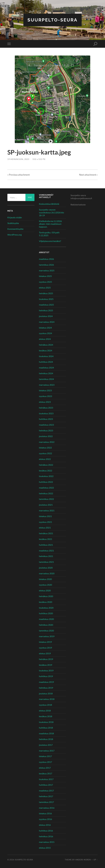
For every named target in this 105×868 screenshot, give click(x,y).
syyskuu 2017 (45, 762)
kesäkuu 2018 (46, 716)
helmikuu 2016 (46, 836)
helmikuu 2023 (46, 430)
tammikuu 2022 (46, 499)
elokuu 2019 (45, 653)
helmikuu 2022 (46, 493)
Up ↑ (96, 860)
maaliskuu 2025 (46, 305)
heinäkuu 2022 (46, 465)
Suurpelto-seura (52, 20)
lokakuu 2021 (45, 516)
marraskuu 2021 (47, 510)
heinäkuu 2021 (46, 533)
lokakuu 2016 (45, 813)
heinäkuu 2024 (46, 345)
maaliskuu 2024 (46, 368)
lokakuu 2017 (45, 756)
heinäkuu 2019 (46, 659)
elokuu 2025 (45, 288)
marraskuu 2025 (47, 270)
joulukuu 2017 (46, 745)
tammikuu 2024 (46, 379)
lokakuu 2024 (45, 328)
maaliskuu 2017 (46, 791)
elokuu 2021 (45, 528)
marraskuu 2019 (47, 636)
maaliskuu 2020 (46, 619)
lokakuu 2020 (45, 579)
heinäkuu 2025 (46, 293)
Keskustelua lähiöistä (49, 204)
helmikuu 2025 (46, 310)
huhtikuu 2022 (46, 482)
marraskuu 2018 (47, 699)
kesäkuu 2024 (46, 350)
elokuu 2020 (45, 590)
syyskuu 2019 (45, 648)
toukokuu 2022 (46, 476)
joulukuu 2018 (46, 693)
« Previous (19, 175)
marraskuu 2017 (47, 751)
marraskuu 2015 (47, 842)
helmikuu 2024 (46, 373)
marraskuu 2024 (47, 322)
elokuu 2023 (45, 402)
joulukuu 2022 (46, 436)
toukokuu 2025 (46, 299)
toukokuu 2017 (46, 779)
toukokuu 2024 (46, 356)
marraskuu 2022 (47, 442)
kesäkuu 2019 (46, 665)
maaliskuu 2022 (46, 488)
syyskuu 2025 (45, 282)
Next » (88, 175)
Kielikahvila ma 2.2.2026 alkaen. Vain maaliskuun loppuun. (50, 224)
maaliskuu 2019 (46, 682)
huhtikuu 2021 (46, 545)
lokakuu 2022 (45, 448)
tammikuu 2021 (46, 562)
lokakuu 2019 (45, 642)
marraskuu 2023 (47, 385)
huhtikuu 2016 (46, 831)
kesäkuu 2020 (46, 602)
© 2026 (11, 860)
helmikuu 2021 (46, 556)
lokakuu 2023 (45, 390)
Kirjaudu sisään (15, 217)
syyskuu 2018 (45, 705)
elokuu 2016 (45, 825)
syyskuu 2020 (45, 585)
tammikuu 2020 (46, 631)
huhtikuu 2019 (46, 676)
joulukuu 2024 (46, 316)
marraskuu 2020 (47, 573)
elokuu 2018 (45, 711)
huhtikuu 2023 (46, 419)
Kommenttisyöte (15, 229)
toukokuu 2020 (46, 608)
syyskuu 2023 (45, 396)
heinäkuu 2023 (46, 408)
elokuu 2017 (45, 768)
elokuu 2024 (45, 339)
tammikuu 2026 (46, 265)
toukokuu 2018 (46, 722)
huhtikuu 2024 (46, 362)
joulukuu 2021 (46, 505)
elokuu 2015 (45, 848)
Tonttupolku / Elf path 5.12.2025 (49, 234)
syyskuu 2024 (45, 333)
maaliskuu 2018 (46, 733)
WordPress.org (14, 235)
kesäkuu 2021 (46, 539)
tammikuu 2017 (46, 802)
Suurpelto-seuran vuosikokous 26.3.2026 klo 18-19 (51, 212)
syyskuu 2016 (45, 819)
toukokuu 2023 (46, 413)
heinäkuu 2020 (46, 596)
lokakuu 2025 (45, 276)
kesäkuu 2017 (46, 773)
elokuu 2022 (45, 459)
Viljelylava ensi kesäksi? (50, 241)
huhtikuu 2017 (46, 785)
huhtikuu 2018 (46, 728)
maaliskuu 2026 (46, 259)
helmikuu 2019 (46, 688)
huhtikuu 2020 (46, 613)
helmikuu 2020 (46, 625)
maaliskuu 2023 (46, 425)
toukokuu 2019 (46, 670)
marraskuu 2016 (47, 808)
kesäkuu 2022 (46, 471)
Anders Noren (83, 860)
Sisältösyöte (13, 223)
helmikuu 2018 (46, 739)
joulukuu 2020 (46, 568)
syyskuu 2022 (45, 453)
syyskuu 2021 (45, 522)
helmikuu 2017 (46, 796)
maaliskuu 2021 (46, 551)
